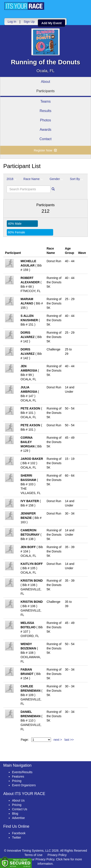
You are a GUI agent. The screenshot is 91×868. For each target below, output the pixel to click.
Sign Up (29, 22)
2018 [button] (11, 179)
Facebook (19, 833)
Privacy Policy (57, 855)
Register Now (46, 150)
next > (58, 740)
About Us (18, 800)
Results (45, 111)
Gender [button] (56, 179)
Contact (45, 139)
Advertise (18, 818)
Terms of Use (33, 855)
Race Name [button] (33, 179)
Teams (45, 101)
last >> (69, 740)
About (45, 82)
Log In (12, 22)
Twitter (17, 837)
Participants (45, 91)
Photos (45, 120)
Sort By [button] (76, 179)
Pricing (17, 781)
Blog (15, 814)
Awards (45, 130)
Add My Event (52, 23)
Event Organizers (24, 785)
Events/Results (22, 772)
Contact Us (20, 809)
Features (18, 776)
